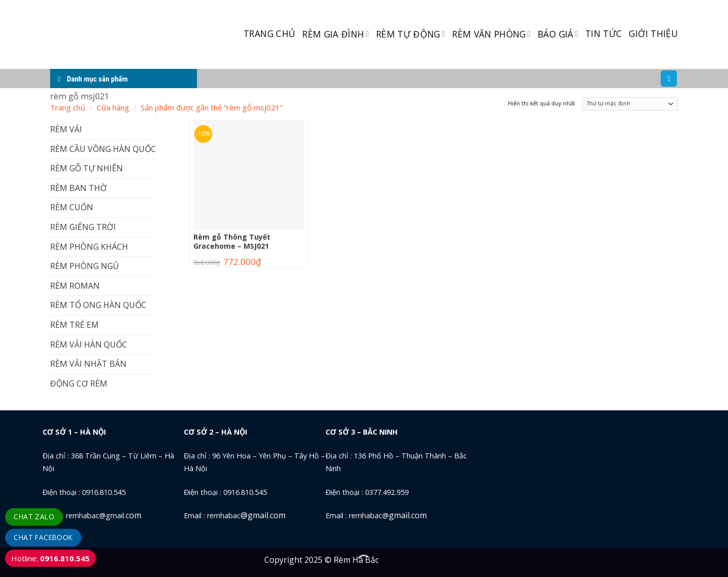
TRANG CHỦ (269, 33)
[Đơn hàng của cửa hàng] (630, 104)
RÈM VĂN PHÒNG (491, 34)
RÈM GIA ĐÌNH (336, 34)
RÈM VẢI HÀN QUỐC (89, 344)
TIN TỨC (603, 33)
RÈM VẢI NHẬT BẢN (88, 364)
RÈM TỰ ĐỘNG (411, 34)
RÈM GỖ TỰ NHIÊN (87, 168)
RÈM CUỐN (72, 207)
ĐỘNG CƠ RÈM (79, 383)
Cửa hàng (113, 107)
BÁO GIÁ (558, 34)
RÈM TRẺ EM (74, 325)
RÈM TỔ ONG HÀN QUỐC (98, 305)
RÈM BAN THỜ (78, 188)
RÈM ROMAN (75, 286)
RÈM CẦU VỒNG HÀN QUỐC (103, 149)
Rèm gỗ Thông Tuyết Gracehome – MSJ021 (232, 242)
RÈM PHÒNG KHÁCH (89, 247)
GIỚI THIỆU (653, 33)
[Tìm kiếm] (669, 79)
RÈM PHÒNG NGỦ (85, 266)
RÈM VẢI (66, 129)
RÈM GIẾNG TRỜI (83, 227)
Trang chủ (68, 107)
